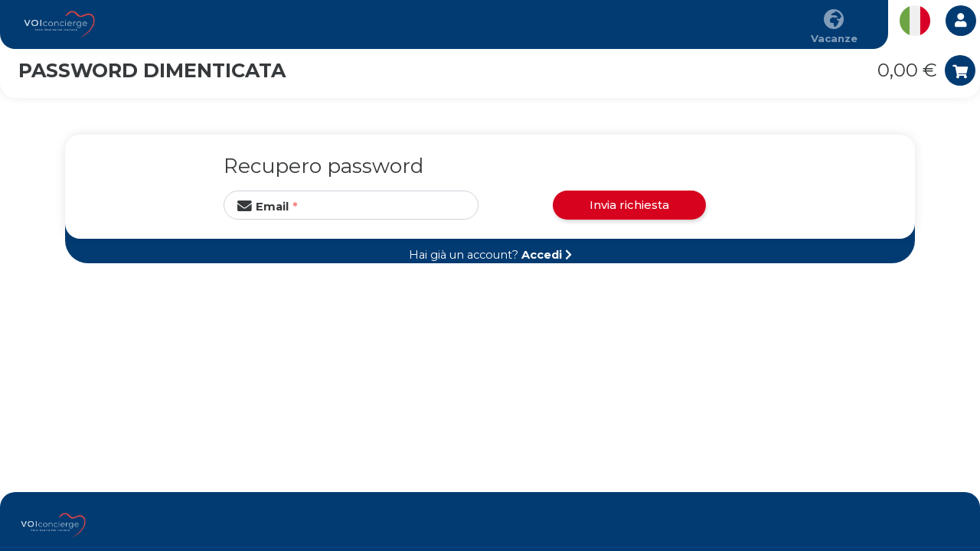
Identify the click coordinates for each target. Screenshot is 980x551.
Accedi (542, 255)
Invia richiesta (629, 205)
